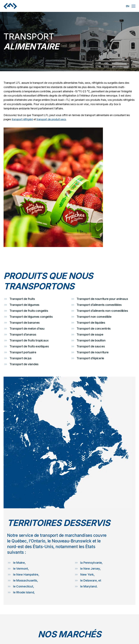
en (128, 6)
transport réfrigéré (22, 119)
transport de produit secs (52, 119)
